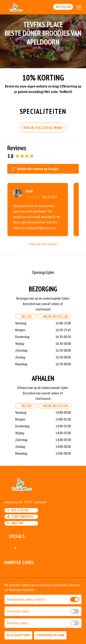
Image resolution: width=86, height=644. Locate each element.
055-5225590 (18, 510)
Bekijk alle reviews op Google (35, 169)
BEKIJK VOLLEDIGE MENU (43, 128)
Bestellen (63, 7)
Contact (11, 579)
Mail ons (15, 523)
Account (11, 591)
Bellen (26, 316)
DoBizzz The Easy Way (20, 623)
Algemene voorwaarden (22, 597)
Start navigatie (20, 516)
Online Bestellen (54, 316)
